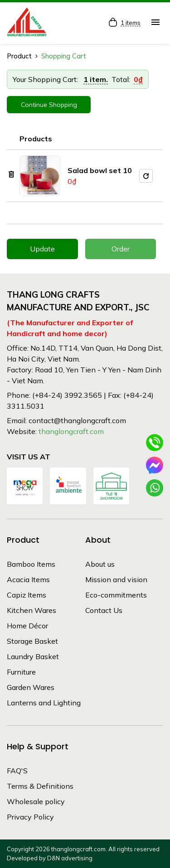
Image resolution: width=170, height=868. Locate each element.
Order (121, 249)
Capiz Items (27, 595)
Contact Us (104, 610)
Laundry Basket (33, 656)
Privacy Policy (30, 817)
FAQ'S (17, 771)
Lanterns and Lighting (44, 703)
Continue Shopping (49, 105)
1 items (131, 23)
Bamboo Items (31, 564)
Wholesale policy (36, 801)
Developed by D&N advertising (50, 858)
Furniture (21, 672)
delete (11, 174)
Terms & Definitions (40, 786)
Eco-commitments (116, 595)
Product (19, 56)
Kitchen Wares (32, 610)
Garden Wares (31, 687)
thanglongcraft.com (71, 431)
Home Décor (27, 626)
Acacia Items (28, 579)
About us (100, 564)
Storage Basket (32, 641)
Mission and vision (116, 579)
